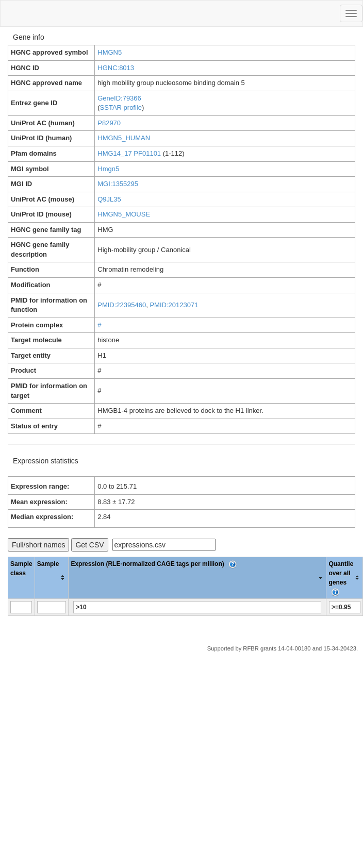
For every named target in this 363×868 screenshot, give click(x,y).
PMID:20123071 (174, 305)
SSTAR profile (121, 107)
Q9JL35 (109, 199)
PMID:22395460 (122, 305)
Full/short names (38, 545)
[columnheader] (52, 578)
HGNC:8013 (116, 68)
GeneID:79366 (119, 98)
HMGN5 (110, 52)
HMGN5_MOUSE (124, 214)
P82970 (109, 123)
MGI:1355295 (118, 184)
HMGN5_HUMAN (124, 138)
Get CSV (89, 545)
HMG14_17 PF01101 (129, 153)
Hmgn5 (108, 169)
